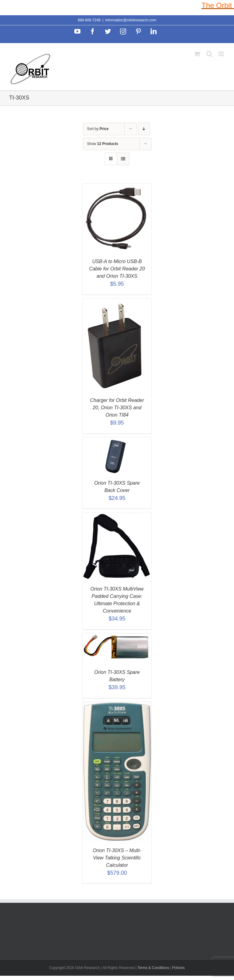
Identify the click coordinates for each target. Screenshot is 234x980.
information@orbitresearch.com (131, 20)
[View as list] (123, 159)
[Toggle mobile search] (209, 54)
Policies (178, 968)
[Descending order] (144, 129)
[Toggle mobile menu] (222, 54)
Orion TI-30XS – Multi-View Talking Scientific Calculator (117, 858)
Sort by (98, 129)
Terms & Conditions (154, 968)
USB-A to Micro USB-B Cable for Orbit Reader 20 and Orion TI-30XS (117, 269)
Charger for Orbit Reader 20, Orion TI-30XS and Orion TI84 (117, 408)
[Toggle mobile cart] (197, 54)
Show (103, 144)
